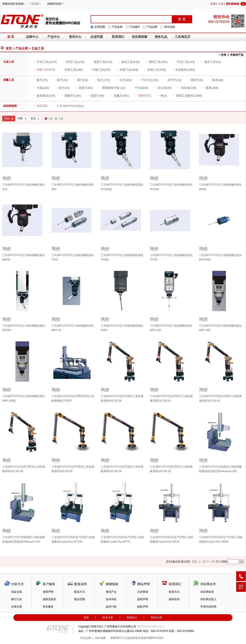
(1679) (45, 62)
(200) (157, 62)
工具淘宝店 (182, 37)
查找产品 (111, 592)
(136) (187, 88)
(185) (72, 70)
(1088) (188, 96)
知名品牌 (86, 638)
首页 (9, 48)
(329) (100, 70)
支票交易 (17, 607)
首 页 (11, 37)
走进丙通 (97, 37)
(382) (124, 80)
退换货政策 (49, 599)
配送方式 (80, 592)
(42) (63, 88)
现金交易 (17, 592)
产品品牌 (152, 27)
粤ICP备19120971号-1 (151, 627)
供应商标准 (207, 592)
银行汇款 (17, 599)
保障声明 (48, 592)
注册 (221, 4)
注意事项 (143, 592)
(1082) (184, 70)
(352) (120, 96)
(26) (61, 80)
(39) (81, 80)
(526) (129, 62)
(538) (155, 70)
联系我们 (118, 37)
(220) (184, 62)
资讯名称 (170, 27)
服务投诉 (174, 599)
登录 (213, 4)
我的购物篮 (236, 4)
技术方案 (108, 618)
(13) (173, 80)
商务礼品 (161, 37)
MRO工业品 (123, 638)
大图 (49, 119)
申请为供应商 (208, 607)
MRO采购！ (159, 638)
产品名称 (117, 27)
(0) (195, 80)
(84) (84, 88)
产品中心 (54, 37)
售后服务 (48, 607)
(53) (211, 62)
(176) (102, 80)
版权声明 (143, 599)
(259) (210, 88)
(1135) (148, 80)
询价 (7, 178)
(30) (140, 88)
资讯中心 (75, 37)
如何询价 (111, 599)
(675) (101, 62)
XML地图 (100, 638)
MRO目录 (157, 618)
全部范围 (100, 27)
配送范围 (80, 599)
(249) (44, 96)
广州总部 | (35, 4)
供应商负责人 (208, 599)
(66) (71, 96)
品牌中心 (32, 37)
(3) (162, 96)
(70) (41, 80)
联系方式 (174, 592)
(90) (96, 96)
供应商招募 (140, 37)
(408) (127, 70)
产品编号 (135, 27)
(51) (69, 106)
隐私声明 (143, 607)
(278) (74, 62)
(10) (112, 88)
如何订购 (111, 607)
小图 (59, 119)
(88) (216, 80)
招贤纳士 (132, 618)
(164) (41, 88)
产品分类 (22, 48)
